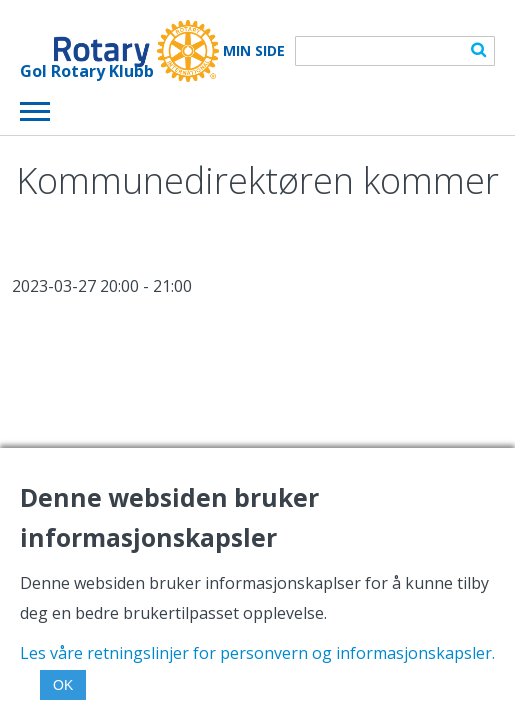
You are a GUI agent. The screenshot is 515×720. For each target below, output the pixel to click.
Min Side (254, 51)
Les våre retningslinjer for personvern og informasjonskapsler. (257, 653)
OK (63, 685)
